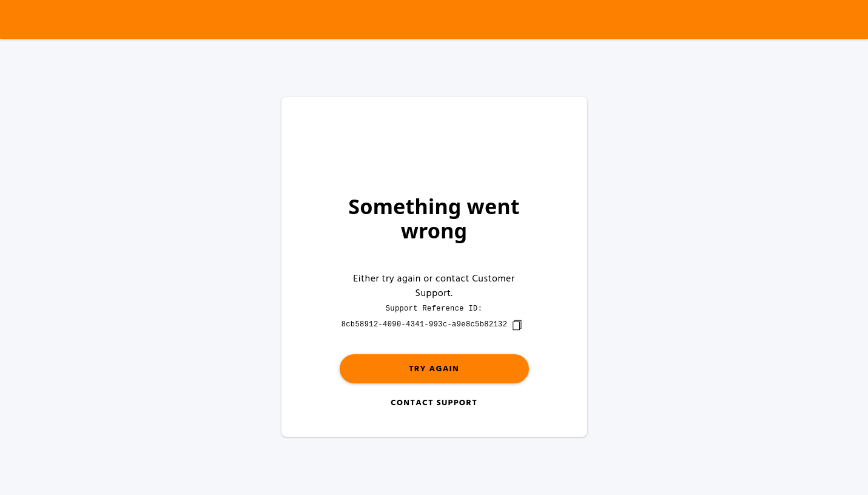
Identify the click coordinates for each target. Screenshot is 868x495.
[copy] (517, 325)
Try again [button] (434, 369)
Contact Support (434, 403)
